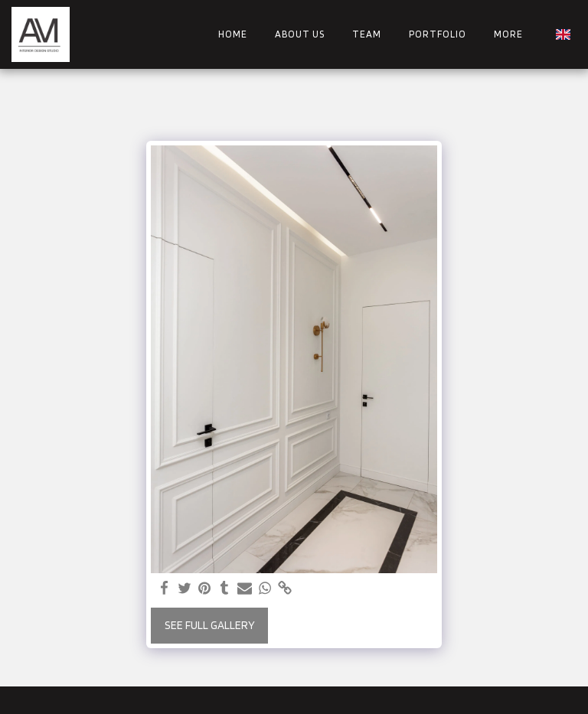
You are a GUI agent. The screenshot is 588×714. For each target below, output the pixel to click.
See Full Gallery (210, 625)
